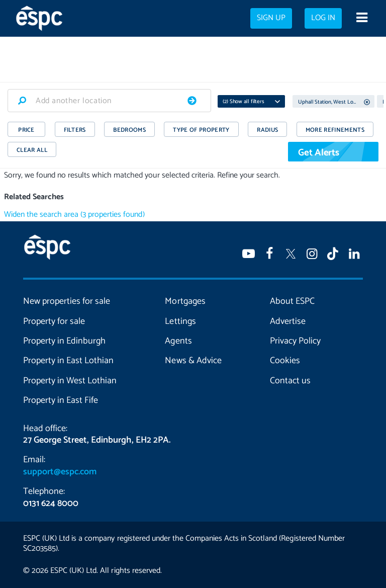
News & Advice (193, 361)
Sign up (271, 18)
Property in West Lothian (70, 381)
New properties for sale (67, 301)
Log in (323, 18)
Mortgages (185, 301)
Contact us (290, 381)
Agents (178, 341)
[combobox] (109, 101)
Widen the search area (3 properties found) (74, 215)
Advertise (288, 321)
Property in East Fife (61, 400)
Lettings (180, 321)
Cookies (285, 361)
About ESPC (292, 301)
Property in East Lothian (68, 361)
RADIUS (267, 130)
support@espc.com (60, 472)
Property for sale (54, 321)
